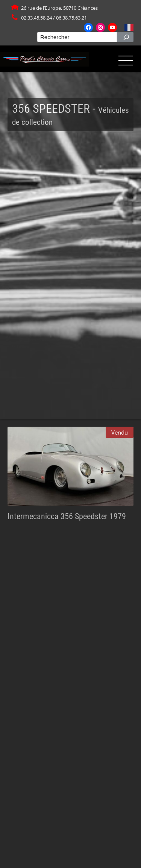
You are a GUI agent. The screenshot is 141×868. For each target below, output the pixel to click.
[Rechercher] (125, 37)
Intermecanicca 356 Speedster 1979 (67, 516)
